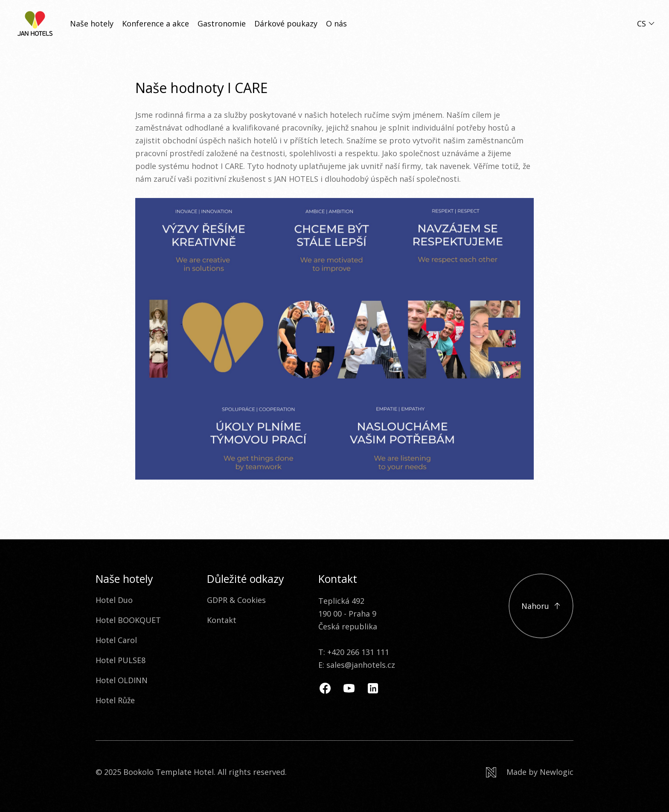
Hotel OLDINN (122, 680)
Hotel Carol (116, 640)
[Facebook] (325, 688)
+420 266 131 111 (358, 652)
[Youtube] (349, 688)
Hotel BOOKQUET (128, 620)
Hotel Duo (114, 600)
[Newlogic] (530, 772)
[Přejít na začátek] (541, 606)
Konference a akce (156, 23)
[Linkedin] (373, 688)
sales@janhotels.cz (361, 665)
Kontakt (222, 620)
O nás (336, 23)
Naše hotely (92, 23)
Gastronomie (222, 23)
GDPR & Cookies (236, 600)
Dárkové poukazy (286, 23)
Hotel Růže (115, 700)
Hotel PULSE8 (121, 660)
